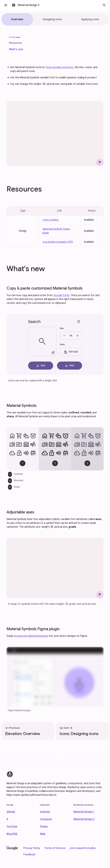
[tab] (17, 19)
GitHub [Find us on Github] (11, 812)
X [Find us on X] (7, 819)
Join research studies (83, 848)
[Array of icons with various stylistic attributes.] (55, 134)
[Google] (12, 848)
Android (45, 812)
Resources (15, 43)
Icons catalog (51, 220)
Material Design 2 (84, 819)
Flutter (44, 826)
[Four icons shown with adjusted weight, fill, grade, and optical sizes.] (55, 568)
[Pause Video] (100, 162)
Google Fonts (61, 295)
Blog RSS (12, 834)
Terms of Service (55, 848)
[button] (6, 5)
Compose (46, 819)
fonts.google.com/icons (59, 67)
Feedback (29, 855)
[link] (15, 43)
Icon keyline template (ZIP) (58, 242)
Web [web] (43, 834)
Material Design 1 (84, 812)
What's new (16, 49)
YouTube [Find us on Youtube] (12, 826)
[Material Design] (10, 774)
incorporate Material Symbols (31, 636)
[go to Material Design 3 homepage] (26, 5)
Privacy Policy (32, 848)
